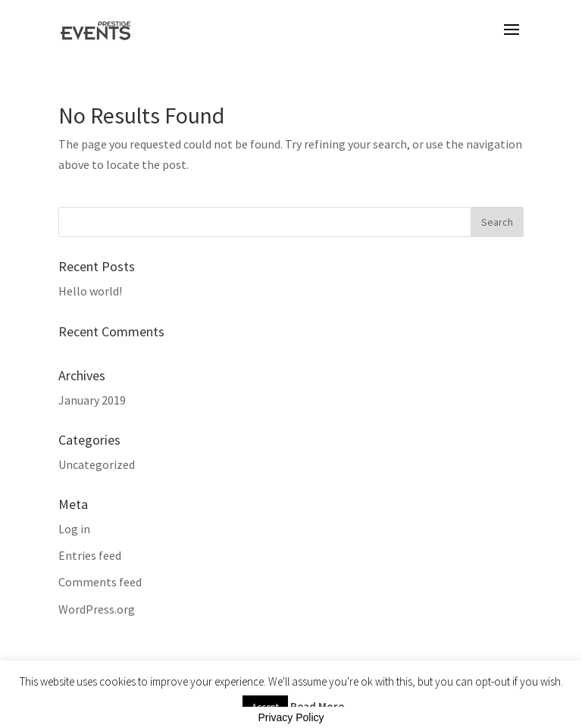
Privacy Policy (291, 717)
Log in (74, 529)
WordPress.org (97, 609)
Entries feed (90, 555)
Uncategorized (97, 464)
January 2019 (92, 400)
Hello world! (90, 291)
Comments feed (100, 582)
